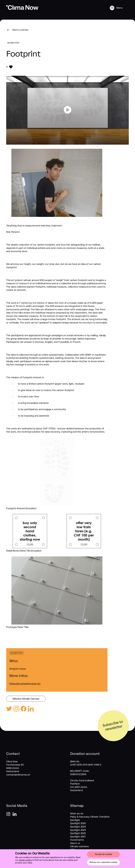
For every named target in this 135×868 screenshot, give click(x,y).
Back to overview (17, 30)
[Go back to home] (22, 9)
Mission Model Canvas (26, 699)
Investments (77, 840)
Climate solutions (79, 846)
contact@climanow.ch (18, 775)
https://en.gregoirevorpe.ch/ (25, 684)
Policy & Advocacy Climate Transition (90, 817)
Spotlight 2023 (78, 830)
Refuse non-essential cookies (104, 862)
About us (75, 843)
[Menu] (119, 8)
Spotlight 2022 (78, 833)
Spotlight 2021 (78, 837)
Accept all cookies (103, 854)
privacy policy (25, 860)
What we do (77, 814)
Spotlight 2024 (78, 827)
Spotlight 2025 (78, 823)
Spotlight (75, 820)
